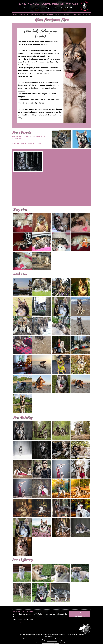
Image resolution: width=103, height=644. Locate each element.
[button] (22, 14)
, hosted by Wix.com (58, 641)
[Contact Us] (80, 614)
